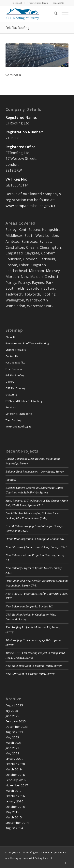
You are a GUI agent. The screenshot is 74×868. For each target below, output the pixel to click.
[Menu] (63, 14)
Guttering (11, 394)
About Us (11, 337)
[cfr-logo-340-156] (31, 14)
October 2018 (15, 775)
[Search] (54, 14)
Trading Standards (37, 3)
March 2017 (14, 791)
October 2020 (15, 764)
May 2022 (12, 753)
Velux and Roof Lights (18, 426)
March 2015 (14, 817)
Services (11, 407)
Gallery (10, 382)
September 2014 (17, 823)
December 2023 (17, 727)
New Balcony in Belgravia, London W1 (29, 606)
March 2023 (14, 743)
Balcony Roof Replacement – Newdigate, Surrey (35, 471)
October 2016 (15, 796)
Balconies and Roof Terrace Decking (27, 343)
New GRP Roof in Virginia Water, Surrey (30, 674)
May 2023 (12, 737)
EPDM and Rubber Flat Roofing (24, 401)
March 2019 (14, 769)
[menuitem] (17, 3)
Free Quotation (15, 369)
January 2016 (14, 801)
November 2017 (17, 785)
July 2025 (12, 711)
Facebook (17, 3)
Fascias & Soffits (15, 362)
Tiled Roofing (13, 420)
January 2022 (14, 759)
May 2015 (12, 812)
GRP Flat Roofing (15, 388)
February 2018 (16, 780)
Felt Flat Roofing (17, 28)
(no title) (11, 480)
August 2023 (14, 732)
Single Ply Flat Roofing (19, 414)
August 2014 (14, 828)
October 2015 (15, 807)
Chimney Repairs (16, 350)
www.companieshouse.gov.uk (30, 206)
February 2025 (16, 721)
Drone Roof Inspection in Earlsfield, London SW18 (36, 539)
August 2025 (14, 705)
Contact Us (58, 3)
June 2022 (12, 748)
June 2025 (12, 716)
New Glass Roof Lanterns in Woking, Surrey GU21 (36, 547)
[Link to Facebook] (66, 863)
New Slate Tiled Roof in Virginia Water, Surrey (34, 666)
